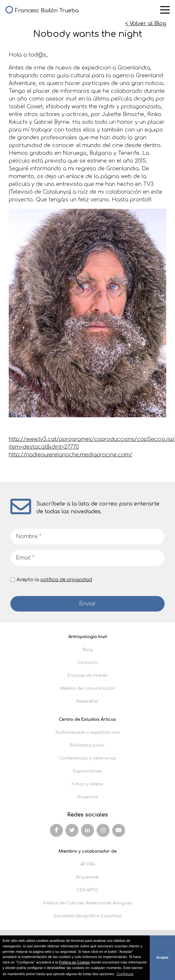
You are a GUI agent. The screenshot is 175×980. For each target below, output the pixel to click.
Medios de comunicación (88, 688)
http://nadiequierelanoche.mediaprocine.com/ (70, 455)
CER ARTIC (87, 890)
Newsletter (87, 701)
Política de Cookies (75, 962)
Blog (88, 650)
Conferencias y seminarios (88, 758)
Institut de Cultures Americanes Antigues (87, 903)
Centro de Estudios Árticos (87, 719)
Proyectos (88, 797)
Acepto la (54, 580)
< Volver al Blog (146, 24)
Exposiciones (87, 771)
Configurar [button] (125, 974)
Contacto (88, 663)
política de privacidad (66, 580)
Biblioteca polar (87, 745)
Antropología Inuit (88, 637)
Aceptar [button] (162, 958)
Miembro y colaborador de (88, 851)
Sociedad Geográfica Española (88, 916)
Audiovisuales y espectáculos (88, 732)
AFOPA (88, 864)
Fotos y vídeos (87, 784)
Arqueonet (87, 877)
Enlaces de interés (87, 676)
